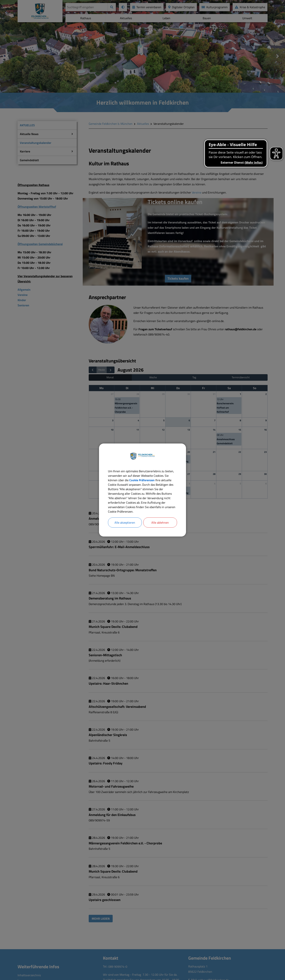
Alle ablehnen (160, 523)
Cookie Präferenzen (142, 480)
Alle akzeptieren (125, 523)
